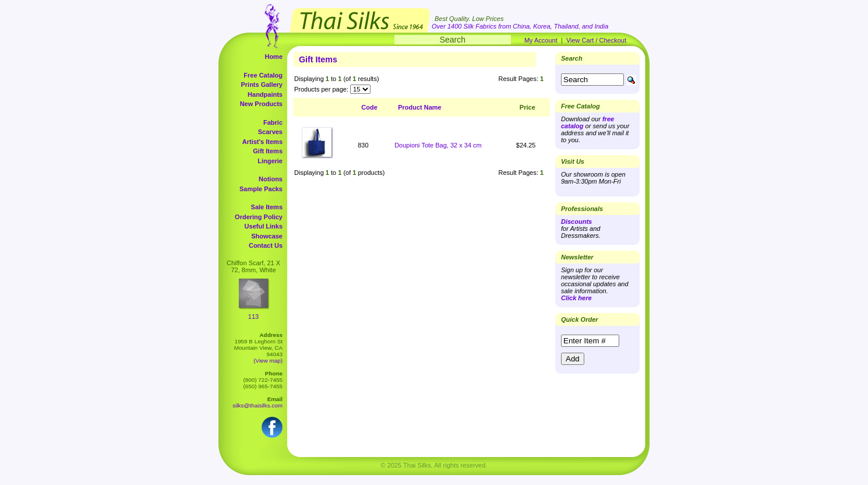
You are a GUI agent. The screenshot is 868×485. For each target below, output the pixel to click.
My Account (541, 40)
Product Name (420, 107)
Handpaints (265, 94)
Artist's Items (262, 142)
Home (274, 57)
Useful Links (264, 226)
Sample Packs (261, 189)
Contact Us (266, 245)
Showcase (267, 236)
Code (369, 107)
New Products (261, 104)
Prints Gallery (262, 85)
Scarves (270, 132)
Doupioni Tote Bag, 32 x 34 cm (438, 145)
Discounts (576, 222)
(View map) (268, 361)
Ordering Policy (259, 217)
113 (253, 317)
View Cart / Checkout (596, 40)
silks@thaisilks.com (257, 405)
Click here (576, 298)
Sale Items (267, 207)
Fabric (273, 122)
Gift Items (268, 151)
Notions (271, 179)
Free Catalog (263, 75)
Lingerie (270, 161)
